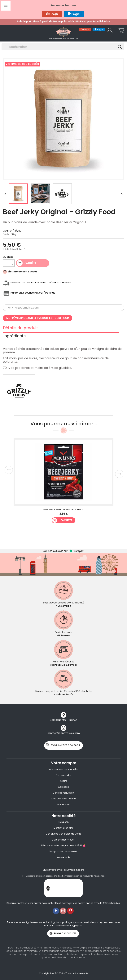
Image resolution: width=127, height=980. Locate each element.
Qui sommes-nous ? (64, 840)
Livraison (64, 822)
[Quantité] (7, 263)
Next (119, 474)
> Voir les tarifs (63, 695)
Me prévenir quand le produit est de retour (38, 318)
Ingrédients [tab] (15, 336)
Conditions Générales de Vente (63, 834)
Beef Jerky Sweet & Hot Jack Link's (63, 509)
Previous (9, 470)
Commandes (64, 775)
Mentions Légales (63, 828)
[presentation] (79, 889)
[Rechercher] (63, 47)
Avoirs (63, 781)
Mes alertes (63, 805)
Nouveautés (63, 857)
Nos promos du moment (63, 851)
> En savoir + (64, 606)
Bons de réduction (63, 793)
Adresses (63, 787)
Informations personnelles (63, 769)
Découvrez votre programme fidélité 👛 (63, 846)
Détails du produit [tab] (20, 329)
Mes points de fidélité (63, 799)
